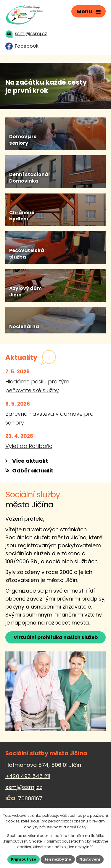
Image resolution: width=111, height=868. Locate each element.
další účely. (77, 827)
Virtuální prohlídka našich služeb (56, 637)
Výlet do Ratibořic (29, 446)
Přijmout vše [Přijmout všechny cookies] (24, 859)
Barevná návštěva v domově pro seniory (49, 418)
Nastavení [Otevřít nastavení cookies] (90, 859)
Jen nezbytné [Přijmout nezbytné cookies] (58, 859)
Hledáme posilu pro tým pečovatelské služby (37, 386)
